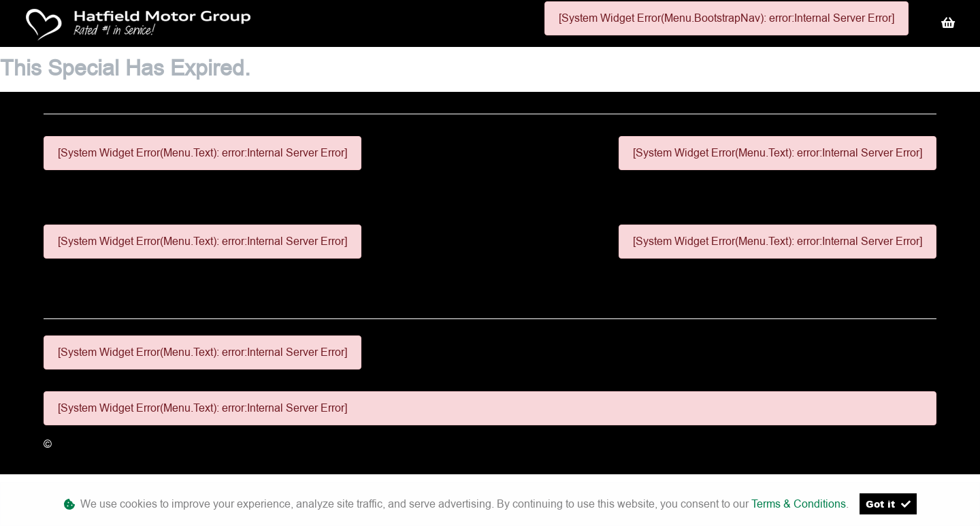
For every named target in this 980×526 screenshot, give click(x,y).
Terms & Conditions (799, 504)
